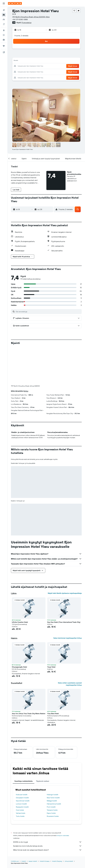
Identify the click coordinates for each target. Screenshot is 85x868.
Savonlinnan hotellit (23, 764)
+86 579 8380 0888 (20, 19)
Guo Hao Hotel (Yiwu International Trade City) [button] (64, 585)
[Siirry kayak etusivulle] (15, 3)
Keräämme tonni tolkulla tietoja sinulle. (47, 809)
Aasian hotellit (33, 825)
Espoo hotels (51, 776)
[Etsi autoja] (4, 19)
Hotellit (24, 825)
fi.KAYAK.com (15, 825)
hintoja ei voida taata (63, 799)
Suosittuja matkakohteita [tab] (24, 744)
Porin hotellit (51, 770)
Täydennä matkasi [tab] (43, 744)
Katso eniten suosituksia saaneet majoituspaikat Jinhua (70, 647)
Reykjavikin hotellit (22, 770)
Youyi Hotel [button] (51, 630)
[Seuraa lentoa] (4, 35)
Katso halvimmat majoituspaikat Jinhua (68, 601)
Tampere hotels (52, 773)
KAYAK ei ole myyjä (47, 805)
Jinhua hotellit (69, 825)
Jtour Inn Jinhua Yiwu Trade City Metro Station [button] (29, 677)
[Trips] (4, 46)
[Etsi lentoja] (4, 10)
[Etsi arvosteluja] (48, 312)
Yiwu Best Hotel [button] (53, 677)
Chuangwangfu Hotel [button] (19, 630)
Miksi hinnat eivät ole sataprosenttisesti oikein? (47, 813)
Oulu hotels (20, 773)
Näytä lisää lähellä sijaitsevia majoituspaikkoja (65, 557)
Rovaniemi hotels (53, 780)
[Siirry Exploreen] (4, 30)
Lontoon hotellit (21, 767)
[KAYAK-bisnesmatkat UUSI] (4, 40)
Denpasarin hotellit (22, 761)
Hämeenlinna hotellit (54, 767)
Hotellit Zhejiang (57, 825)
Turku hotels (20, 780)
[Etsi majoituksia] (4, 15)
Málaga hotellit (52, 764)
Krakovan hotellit (22, 758)
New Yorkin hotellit (53, 761)
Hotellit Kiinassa (45, 825)
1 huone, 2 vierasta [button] (21, 36)
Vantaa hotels (21, 776)
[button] (4, 3)
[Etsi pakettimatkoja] (4, 24)
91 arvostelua (26, 23)
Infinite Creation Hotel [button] (20, 585)
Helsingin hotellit (53, 758)
